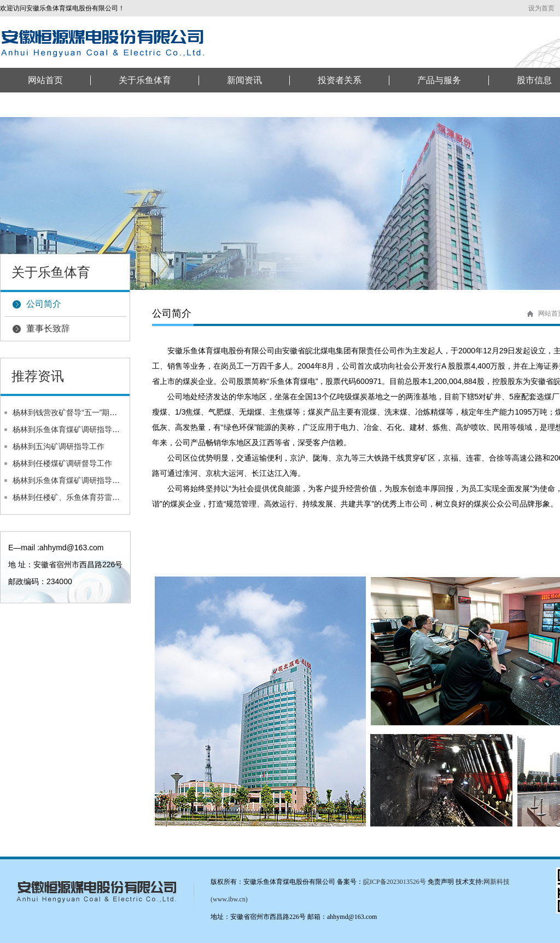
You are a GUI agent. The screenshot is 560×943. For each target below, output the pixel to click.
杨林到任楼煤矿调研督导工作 (62, 463)
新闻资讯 (244, 80)
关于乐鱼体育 (145, 80)
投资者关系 (340, 80)
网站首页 (45, 80)
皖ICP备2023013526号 (395, 882)
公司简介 (44, 304)
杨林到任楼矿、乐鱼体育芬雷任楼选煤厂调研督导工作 (104, 497)
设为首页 (541, 8)
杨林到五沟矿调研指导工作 (59, 446)
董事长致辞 (48, 328)
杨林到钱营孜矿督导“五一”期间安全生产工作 (88, 412)
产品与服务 (439, 80)
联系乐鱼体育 (54, 105)
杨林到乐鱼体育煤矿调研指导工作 (70, 429)
